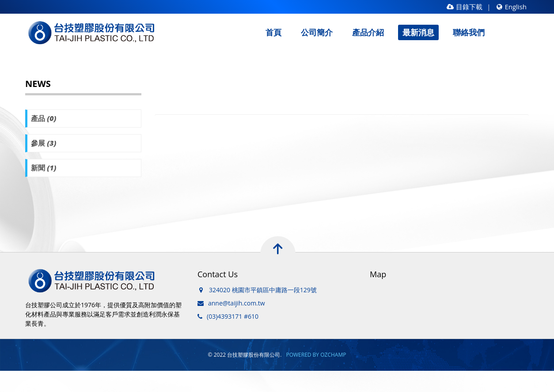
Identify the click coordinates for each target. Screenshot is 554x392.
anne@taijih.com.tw (237, 303)
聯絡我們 (469, 32)
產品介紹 (368, 32)
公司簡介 (317, 32)
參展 (44, 143)
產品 (44, 118)
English (512, 7)
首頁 (273, 32)
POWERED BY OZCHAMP (316, 355)
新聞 (44, 168)
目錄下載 (465, 7)
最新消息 (418, 32)
